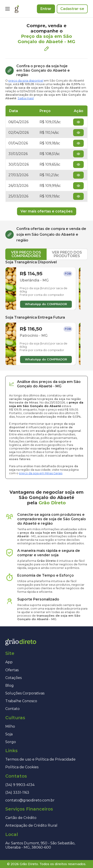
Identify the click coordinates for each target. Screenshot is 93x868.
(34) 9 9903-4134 (20, 785)
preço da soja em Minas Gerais (41, 473)
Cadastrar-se (72, 9)
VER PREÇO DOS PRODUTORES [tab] (67, 254)
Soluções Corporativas (25, 693)
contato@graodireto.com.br (30, 800)
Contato (12, 709)
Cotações (13, 678)
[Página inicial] (17, 9)
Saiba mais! (26, 98)
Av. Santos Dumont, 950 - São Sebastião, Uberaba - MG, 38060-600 (40, 845)
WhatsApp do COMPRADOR (46, 304)
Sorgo (11, 742)
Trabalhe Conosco (21, 701)
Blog (9, 685)
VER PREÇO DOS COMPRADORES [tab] (26, 254)
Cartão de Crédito (21, 818)
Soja (9, 734)
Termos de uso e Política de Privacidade (40, 759)
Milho (10, 726)
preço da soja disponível (26, 81)
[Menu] (8, 9)
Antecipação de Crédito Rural (31, 825)
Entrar (46, 9)
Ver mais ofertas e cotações (47, 211)
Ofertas (12, 670)
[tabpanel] (46, 313)
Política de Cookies (22, 767)
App (9, 662)
